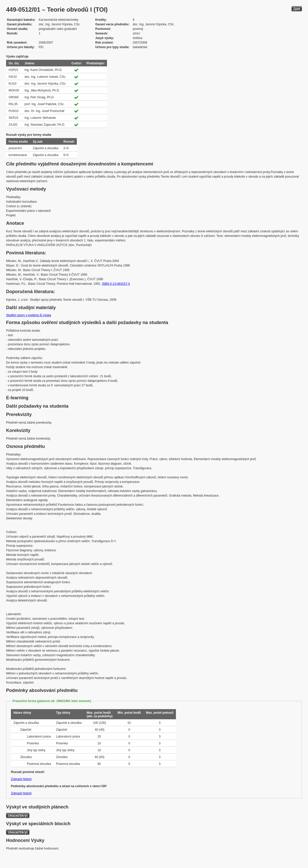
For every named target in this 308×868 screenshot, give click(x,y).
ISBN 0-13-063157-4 (116, 284)
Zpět (297, 9)
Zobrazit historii (21, 779)
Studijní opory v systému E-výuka (29, 315)
